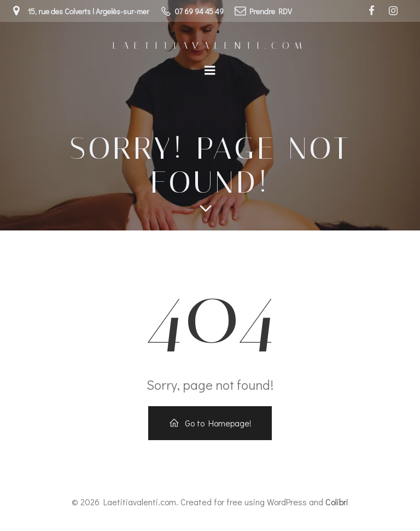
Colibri (337, 502)
